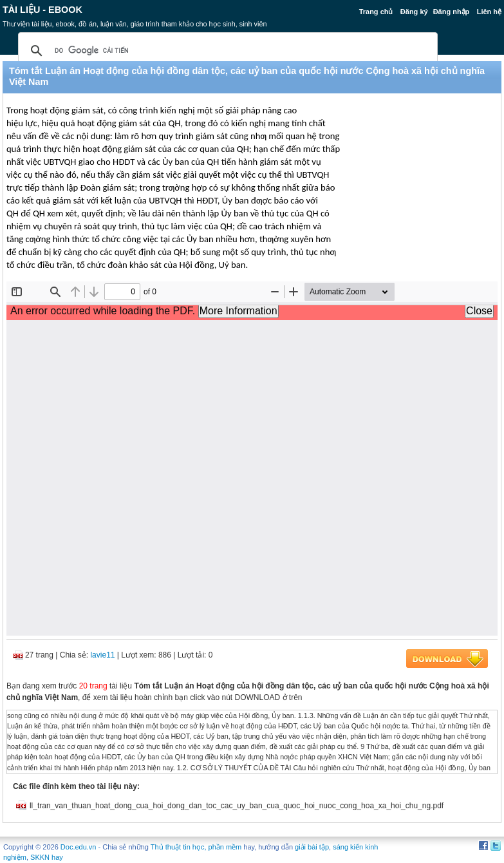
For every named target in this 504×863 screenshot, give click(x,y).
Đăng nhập (452, 12)
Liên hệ (489, 12)
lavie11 (102, 655)
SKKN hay (47, 857)
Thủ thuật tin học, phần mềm (196, 847)
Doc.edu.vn (79, 847)
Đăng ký (414, 12)
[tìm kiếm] (226, 51)
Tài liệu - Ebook (42, 10)
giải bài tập (312, 847)
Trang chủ (376, 12)
